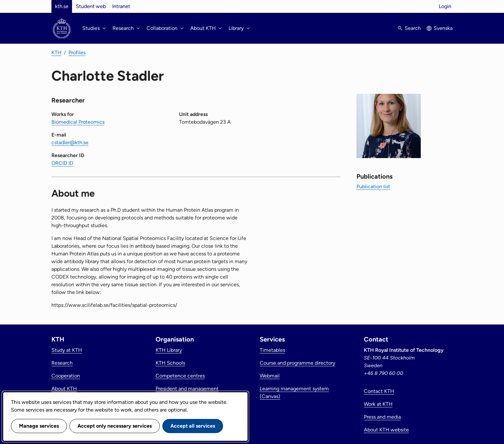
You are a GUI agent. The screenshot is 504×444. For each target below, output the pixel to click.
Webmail (270, 376)
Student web (91, 6)
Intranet (121, 6)
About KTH (64, 389)
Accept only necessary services (115, 426)
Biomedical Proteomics (78, 122)
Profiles (77, 53)
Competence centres (180, 376)
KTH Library (169, 350)
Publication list (373, 186)
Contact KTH (379, 391)
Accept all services (193, 426)
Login (445, 6)
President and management (187, 389)
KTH (56, 53)
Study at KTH (67, 350)
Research (62, 363)
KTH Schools (170, 363)
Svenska (443, 28)
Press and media (382, 417)
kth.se (62, 6)
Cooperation (66, 376)
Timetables (272, 350)
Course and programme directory (297, 363)
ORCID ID (62, 163)
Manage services (39, 426)
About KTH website (386, 430)
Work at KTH (378, 404)
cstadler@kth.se (70, 142)
